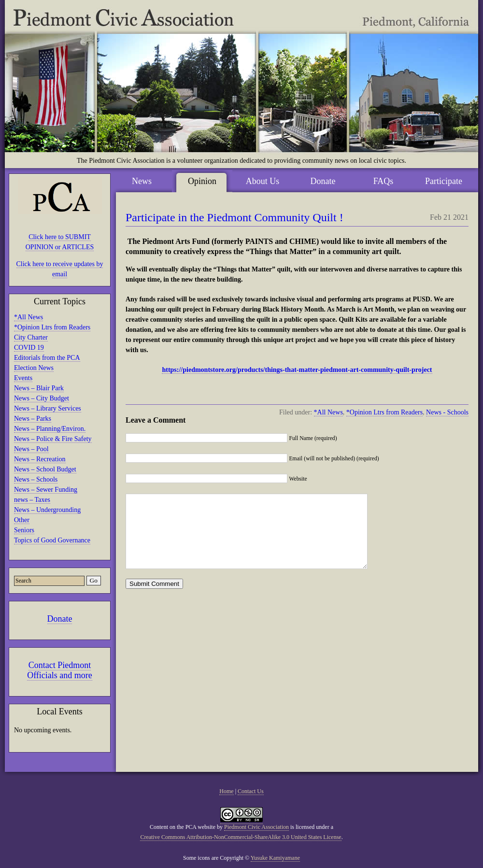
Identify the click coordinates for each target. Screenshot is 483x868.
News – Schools (36, 479)
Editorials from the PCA (47, 358)
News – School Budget (45, 469)
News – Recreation (40, 459)
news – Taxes (32, 500)
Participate (444, 181)
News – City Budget (42, 398)
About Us (263, 181)
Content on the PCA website (183, 827)
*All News (28, 317)
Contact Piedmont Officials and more (60, 670)
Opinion (202, 181)
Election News (34, 368)
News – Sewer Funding (46, 490)
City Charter (31, 337)
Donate (60, 619)
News (142, 181)
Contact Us (251, 791)
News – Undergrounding (47, 510)
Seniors (24, 530)
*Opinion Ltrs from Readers (52, 327)
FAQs (384, 181)
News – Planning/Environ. (50, 429)
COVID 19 (29, 348)
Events (23, 378)
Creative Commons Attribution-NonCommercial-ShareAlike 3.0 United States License (241, 837)
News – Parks (33, 419)
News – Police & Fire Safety (53, 439)
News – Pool (31, 449)
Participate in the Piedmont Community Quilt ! (234, 217)
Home (226, 791)
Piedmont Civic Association (256, 827)
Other (22, 520)
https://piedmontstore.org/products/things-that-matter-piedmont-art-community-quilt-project (297, 370)
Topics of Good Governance (52, 540)
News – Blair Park (39, 388)
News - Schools (447, 412)
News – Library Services (48, 408)
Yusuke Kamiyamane (275, 858)
